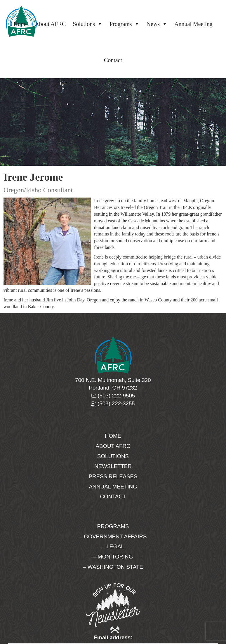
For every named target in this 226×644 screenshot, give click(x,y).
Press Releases (113, 476)
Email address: (113, 637)
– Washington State (113, 567)
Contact (113, 60)
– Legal (113, 546)
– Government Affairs (113, 536)
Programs (125, 24)
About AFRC (50, 24)
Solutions (88, 24)
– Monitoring (113, 557)
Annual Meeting (193, 24)
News (157, 24)
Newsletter (113, 466)
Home (21, 24)
